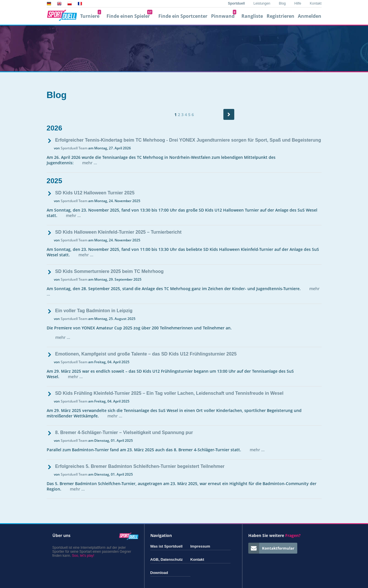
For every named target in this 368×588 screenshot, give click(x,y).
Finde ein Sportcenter (183, 16)
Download (159, 573)
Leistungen (262, 3)
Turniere (91, 16)
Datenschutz (172, 559)
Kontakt (316, 3)
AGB (155, 559)
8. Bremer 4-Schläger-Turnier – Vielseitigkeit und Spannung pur (124, 432)
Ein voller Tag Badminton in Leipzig (94, 311)
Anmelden (310, 16)
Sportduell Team (74, 148)
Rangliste (252, 16)
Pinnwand (224, 16)
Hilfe (298, 3)
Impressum (200, 546)
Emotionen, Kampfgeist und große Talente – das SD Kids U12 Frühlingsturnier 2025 (146, 354)
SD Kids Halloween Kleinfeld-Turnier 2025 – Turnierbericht (118, 232)
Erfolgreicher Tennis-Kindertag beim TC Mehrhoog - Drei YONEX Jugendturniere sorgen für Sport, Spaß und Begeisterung (188, 140)
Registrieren (281, 16)
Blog (282, 3)
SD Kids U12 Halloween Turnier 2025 (95, 193)
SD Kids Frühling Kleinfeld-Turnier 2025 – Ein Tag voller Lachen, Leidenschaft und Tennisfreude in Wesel (169, 393)
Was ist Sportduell (167, 546)
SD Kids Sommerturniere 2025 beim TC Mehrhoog (110, 271)
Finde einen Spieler (129, 16)
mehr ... (90, 163)
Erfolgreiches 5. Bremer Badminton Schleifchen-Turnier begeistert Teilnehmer (140, 466)
